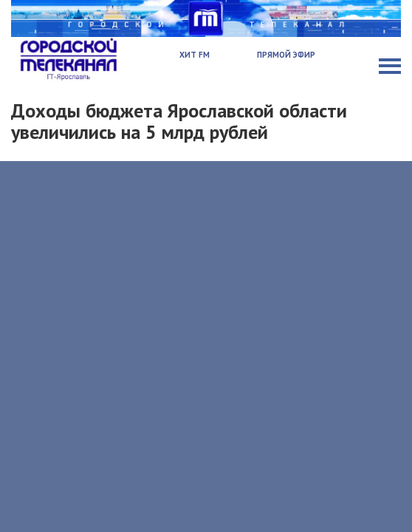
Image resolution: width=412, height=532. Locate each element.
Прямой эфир (286, 55)
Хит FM (195, 55)
